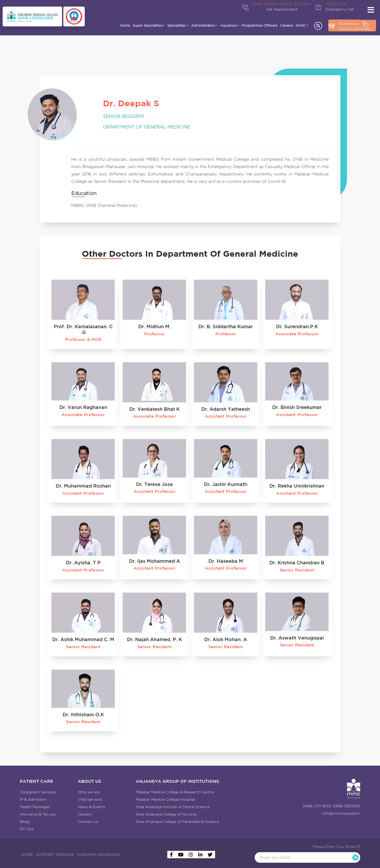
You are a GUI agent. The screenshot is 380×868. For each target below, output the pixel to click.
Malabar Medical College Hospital (165, 799)
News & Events (91, 807)
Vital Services (90, 799)
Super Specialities (148, 25)
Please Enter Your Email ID (336, 847)
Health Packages (35, 807)
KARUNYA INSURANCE (99, 855)
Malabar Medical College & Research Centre (175, 792)
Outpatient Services (38, 792)
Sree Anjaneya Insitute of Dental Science (173, 807)
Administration (203, 25)
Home (125, 25)
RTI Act (27, 829)
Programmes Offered (259, 25)
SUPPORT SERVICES (55, 855)
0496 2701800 (266, 4)
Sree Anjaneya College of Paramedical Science (177, 822)
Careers (286, 25)
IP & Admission (33, 799)
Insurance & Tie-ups (38, 814)
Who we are (89, 792)
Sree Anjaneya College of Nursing (166, 814)
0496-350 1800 (297, 4)
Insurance (228, 25)
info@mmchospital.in (341, 813)
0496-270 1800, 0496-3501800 (331, 806)
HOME (27, 855)
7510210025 (336, 4)
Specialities (177, 25)
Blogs (25, 822)
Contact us (88, 822)
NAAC (301, 25)
